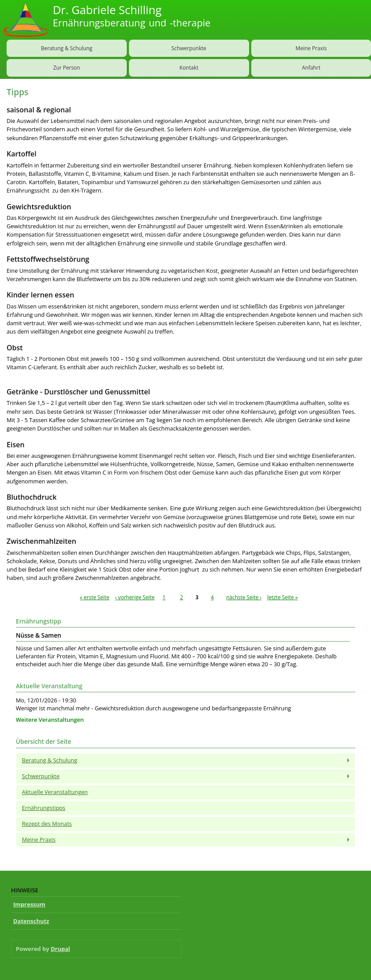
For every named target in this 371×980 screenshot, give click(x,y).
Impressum (29, 904)
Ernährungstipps (44, 808)
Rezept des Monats (47, 824)
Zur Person (67, 67)
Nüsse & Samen (39, 635)
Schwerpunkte (189, 48)
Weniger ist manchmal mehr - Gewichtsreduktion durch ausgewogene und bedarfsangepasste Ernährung (153, 708)
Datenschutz (31, 921)
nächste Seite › (244, 597)
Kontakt (189, 67)
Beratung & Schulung (67, 48)
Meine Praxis (183, 840)
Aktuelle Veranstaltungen (55, 792)
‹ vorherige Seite (135, 597)
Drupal (60, 949)
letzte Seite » (283, 597)
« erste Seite (94, 597)
